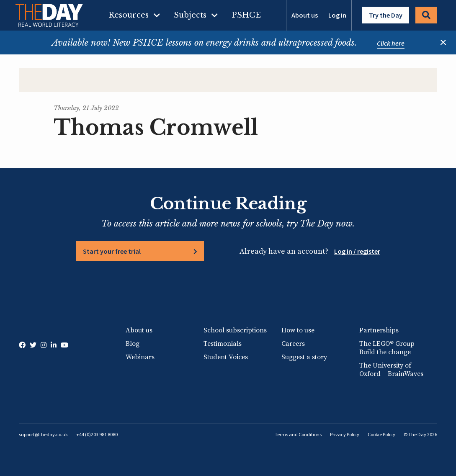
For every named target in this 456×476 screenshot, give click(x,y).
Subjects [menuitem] (190, 15)
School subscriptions (235, 330)
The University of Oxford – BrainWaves (391, 370)
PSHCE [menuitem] (246, 15)
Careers (293, 344)
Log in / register (357, 251)
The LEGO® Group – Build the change (390, 348)
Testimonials (223, 344)
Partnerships (379, 330)
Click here (391, 43)
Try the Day (386, 15)
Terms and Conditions (298, 434)
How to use (298, 330)
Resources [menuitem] (129, 15)
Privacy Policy (345, 434)
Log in (337, 15)
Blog (133, 344)
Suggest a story (304, 357)
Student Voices (226, 357)
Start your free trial (112, 251)
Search (426, 15)
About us (305, 15)
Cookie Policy (381, 434)
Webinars (140, 357)
